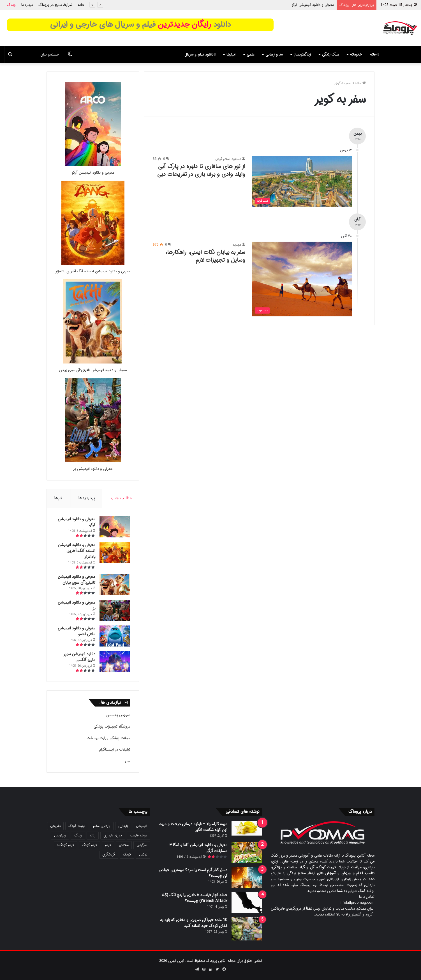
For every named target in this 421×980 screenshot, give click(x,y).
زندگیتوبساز (302, 55)
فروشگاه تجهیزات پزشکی (112, 727)
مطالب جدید (121, 498)
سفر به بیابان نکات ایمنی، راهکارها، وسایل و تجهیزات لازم (205, 256)
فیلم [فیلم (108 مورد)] (108, 845)
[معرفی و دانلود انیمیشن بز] (93, 461)
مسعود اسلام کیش (228, 159)
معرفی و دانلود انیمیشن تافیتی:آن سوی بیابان (93, 370)
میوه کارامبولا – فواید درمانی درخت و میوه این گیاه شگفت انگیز (193, 827)
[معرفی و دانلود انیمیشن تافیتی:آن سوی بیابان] (93, 363)
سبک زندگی (330, 55)
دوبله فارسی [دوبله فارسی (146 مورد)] (138, 835)
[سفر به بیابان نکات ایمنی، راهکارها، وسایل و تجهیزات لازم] (302, 279)
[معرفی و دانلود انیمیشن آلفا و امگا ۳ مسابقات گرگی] (247, 853)
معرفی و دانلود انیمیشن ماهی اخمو (77, 631)
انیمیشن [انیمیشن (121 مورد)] (142, 826)
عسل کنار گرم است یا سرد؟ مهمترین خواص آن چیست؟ (193, 873)
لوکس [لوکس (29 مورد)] (143, 854)
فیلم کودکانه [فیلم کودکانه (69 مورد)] (65, 845)
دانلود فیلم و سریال (200, 55)
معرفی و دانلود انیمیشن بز (93, 469)
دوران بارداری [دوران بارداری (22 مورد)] (113, 835)
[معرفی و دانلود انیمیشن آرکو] (93, 165)
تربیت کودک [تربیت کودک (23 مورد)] (77, 826)
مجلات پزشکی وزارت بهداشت (108, 738)
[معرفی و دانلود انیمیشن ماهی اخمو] (115, 636)
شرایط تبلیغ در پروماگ (55, 5)
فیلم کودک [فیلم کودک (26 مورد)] (89, 845)
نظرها (59, 498)
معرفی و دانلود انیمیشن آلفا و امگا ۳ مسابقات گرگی (198, 848)
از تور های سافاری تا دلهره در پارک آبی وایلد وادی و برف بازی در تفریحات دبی (201, 170)
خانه (81, 5)
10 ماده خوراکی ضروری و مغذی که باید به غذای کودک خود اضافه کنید (194, 923)
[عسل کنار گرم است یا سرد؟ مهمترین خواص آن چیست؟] (247, 878)
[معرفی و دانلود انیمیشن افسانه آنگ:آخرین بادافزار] (93, 264)
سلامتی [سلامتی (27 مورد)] (124, 845)
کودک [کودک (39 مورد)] (127, 854)
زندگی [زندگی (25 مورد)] (78, 835)
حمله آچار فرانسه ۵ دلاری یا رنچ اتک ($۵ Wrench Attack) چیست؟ (195, 898)
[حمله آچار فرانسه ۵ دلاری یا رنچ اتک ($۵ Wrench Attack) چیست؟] (247, 903)
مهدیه (237, 245)
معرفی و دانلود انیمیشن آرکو (313, 5)
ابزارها (231, 55)
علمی (250, 55)
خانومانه (356, 55)
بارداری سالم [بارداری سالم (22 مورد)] (102, 826)
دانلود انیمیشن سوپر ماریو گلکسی (79, 657)
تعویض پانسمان (118, 715)
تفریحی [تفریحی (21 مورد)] (55, 826)
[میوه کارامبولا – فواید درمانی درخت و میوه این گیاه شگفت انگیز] (247, 828)
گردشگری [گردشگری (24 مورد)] (109, 854)
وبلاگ (11, 5)
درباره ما (27, 5)
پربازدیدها (87, 498)
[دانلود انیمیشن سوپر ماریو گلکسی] (115, 662)
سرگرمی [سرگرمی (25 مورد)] (142, 845)
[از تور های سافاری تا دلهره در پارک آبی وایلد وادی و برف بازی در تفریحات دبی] (302, 181)
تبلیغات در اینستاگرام (115, 750)
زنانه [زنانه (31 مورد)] (93, 835)
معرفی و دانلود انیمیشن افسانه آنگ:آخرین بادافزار (93, 271)
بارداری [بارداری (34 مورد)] (123, 826)
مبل (128, 761)
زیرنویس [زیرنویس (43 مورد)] (60, 835)
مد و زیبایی (274, 55)
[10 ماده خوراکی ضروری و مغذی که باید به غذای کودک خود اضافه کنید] (247, 929)
